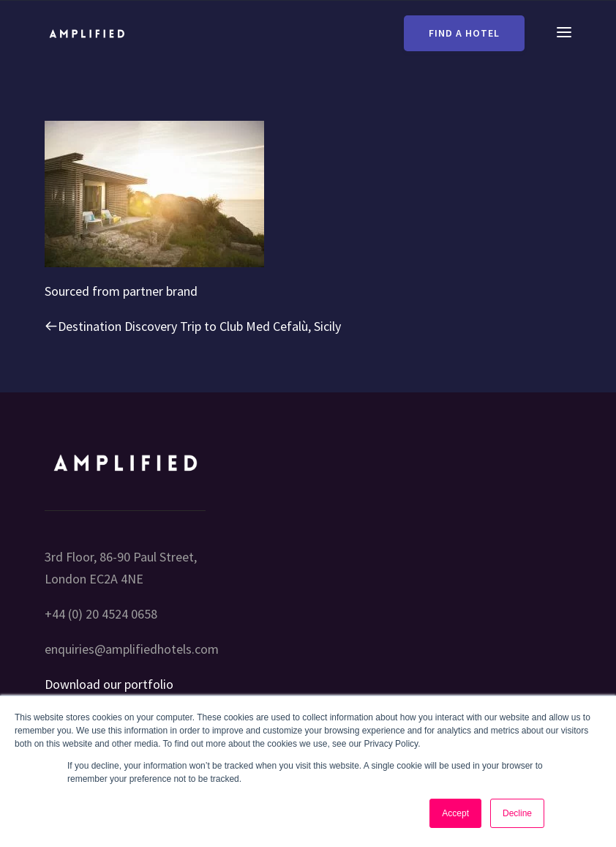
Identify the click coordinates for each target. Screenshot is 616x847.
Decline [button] (517, 813)
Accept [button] (455, 813)
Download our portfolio (109, 684)
